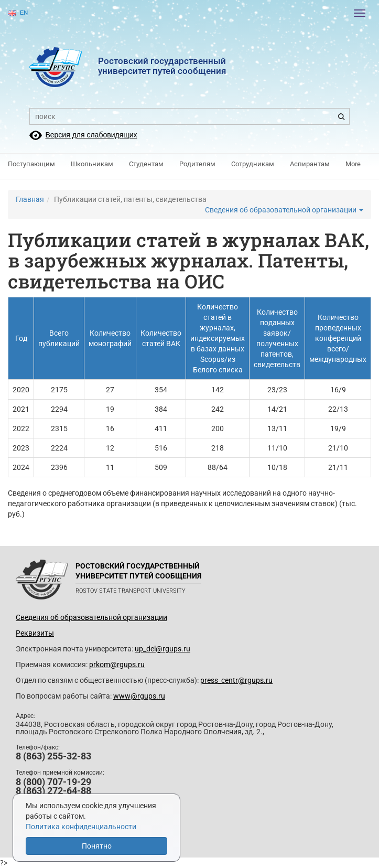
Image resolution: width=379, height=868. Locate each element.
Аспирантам (310, 164)
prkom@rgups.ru (117, 665)
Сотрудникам (253, 164)
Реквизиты (35, 633)
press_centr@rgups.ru (236, 680)
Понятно (97, 846)
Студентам (146, 164)
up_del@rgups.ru (163, 649)
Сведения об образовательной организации (284, 210)
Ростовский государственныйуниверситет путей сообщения (162, 66)
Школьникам (92, 164)
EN (18, 13)
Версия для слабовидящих (91, 135)
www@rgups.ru (139, 696)
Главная (30, 199)
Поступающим (31, 164)
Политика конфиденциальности (81, 827)
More (353, 164)
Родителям (197, 164)
